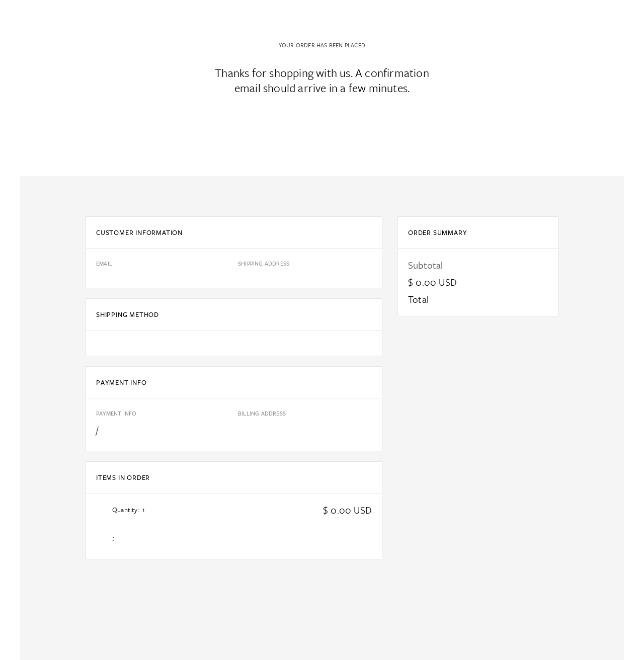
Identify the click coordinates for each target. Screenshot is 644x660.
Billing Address (262, 413)
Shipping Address (264, 263)
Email (104, 263)
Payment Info (116, 413)
